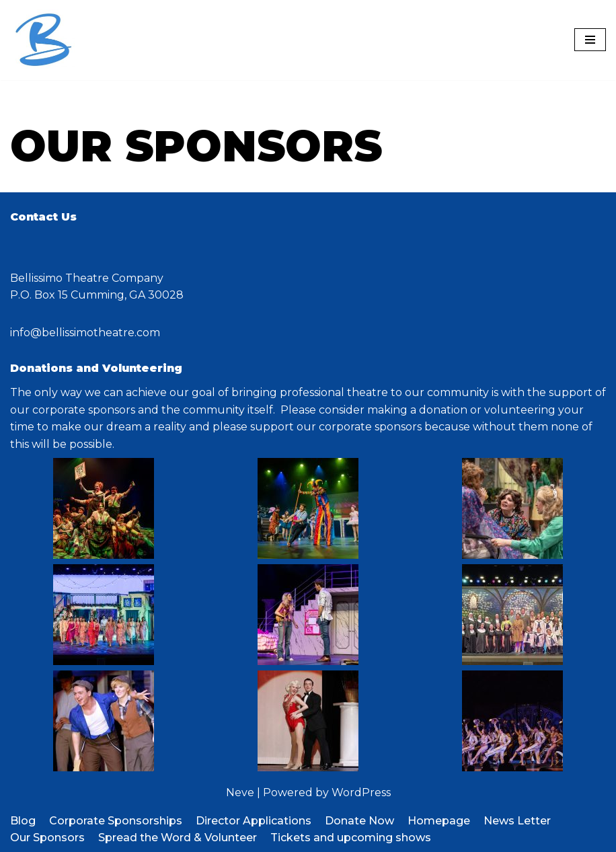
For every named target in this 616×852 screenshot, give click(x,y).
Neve (240, 792)
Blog (23, 821)
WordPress (361, 792)
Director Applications (254, 821)
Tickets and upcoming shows (351, 838)
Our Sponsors (47, 838)
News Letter (517, 821)
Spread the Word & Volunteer (178, 838)
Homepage (439, 821)
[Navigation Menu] (590, 40)
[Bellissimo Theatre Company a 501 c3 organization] (44, 40)
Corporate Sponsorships (116, 821)
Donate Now (359, 821)
